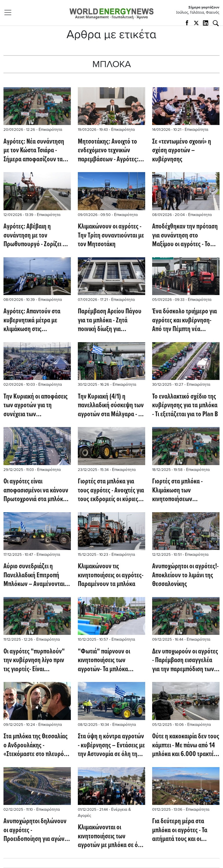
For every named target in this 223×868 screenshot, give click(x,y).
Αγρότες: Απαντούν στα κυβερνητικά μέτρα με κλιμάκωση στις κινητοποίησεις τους (32, 320)
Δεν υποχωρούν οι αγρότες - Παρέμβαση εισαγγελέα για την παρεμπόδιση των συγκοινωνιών (185, 661)
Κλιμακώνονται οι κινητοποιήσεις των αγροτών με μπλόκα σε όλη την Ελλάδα (111, 836)
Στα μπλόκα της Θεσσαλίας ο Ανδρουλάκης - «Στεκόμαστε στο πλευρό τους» (36, 745)
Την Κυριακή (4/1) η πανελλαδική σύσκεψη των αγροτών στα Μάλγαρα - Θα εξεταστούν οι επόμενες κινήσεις (111, 406)
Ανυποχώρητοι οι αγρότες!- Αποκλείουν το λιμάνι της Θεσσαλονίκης (185, 575)
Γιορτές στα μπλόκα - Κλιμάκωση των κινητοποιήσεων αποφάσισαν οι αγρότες (181, 491)
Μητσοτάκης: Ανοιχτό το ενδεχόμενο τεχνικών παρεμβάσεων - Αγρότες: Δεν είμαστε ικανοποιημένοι (108, 151)
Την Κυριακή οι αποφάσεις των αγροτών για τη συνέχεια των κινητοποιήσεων (36, 406)
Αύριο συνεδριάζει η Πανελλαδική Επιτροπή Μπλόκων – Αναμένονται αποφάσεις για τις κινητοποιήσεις (34, 575)
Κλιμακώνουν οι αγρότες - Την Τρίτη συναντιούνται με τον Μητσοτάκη (111, 236)
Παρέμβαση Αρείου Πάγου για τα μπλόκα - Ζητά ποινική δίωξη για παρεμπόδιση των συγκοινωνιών (110, 320)
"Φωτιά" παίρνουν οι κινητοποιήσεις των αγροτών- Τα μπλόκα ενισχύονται (104, 661)
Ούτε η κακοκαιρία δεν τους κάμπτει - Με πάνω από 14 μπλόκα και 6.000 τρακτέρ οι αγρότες (186, 745)
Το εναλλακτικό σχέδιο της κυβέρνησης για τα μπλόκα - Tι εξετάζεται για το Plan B (185, 406)
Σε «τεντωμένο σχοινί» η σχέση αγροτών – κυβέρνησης (182, 151)
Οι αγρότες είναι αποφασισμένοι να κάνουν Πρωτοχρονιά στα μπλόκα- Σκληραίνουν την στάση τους (36, 491)
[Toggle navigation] (10, 12)
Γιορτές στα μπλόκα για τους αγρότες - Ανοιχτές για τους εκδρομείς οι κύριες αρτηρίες (111, 491)
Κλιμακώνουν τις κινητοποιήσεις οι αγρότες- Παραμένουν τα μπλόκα (111, 575)
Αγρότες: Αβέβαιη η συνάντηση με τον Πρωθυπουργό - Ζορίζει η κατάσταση (35, 236)
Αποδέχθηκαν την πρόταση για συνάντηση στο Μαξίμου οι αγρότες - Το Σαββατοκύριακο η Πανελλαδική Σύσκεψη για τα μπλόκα (185, 236)
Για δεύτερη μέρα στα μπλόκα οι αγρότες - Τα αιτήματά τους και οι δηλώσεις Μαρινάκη (180, 830)
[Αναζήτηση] (216, 23)
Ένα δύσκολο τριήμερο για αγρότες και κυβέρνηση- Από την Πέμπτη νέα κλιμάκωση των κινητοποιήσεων (185, 320)
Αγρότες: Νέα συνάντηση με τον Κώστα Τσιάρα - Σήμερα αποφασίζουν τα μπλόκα (34, 151)
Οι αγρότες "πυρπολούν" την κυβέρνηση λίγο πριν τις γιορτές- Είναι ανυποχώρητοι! (34, 661)
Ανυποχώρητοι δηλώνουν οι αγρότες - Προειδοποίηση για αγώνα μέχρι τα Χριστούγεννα (36, 830)
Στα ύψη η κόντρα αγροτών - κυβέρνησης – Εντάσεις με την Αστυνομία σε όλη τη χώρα (111, 745)
